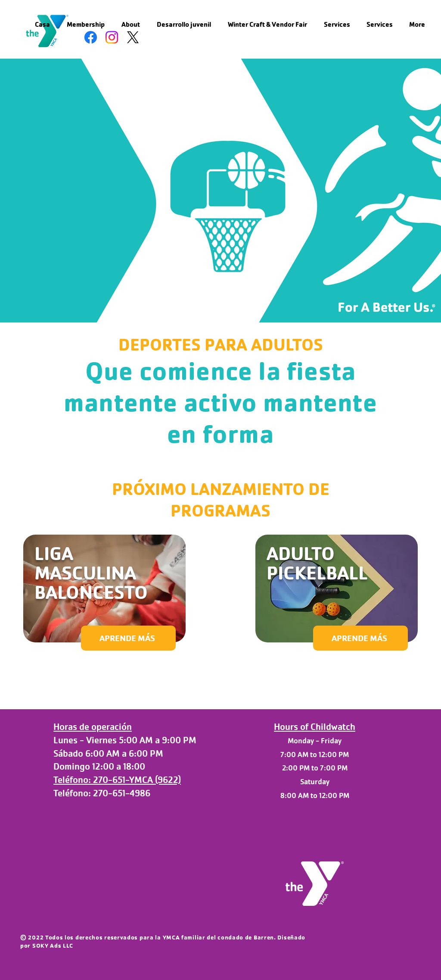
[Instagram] (112, 37)
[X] (133, 37)
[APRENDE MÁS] (128, 638)
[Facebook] (91, 37)
